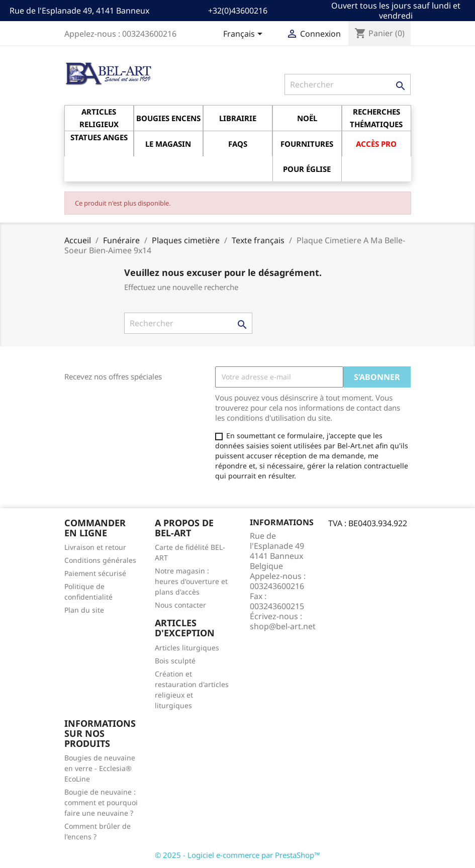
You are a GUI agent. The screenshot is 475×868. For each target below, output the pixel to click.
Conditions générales (100, 560)
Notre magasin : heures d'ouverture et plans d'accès (191, 581)
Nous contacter (180, 605)
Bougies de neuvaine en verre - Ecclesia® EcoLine (100, 768)
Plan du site (84, 610)
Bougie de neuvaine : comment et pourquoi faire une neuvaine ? (101, 802)
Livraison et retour (95, 547)
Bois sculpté (175, 661)
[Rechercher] (348, 84)
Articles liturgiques (187, 648)
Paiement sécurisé (95, 573)
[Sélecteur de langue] (245, 35)
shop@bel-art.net (283, 626)
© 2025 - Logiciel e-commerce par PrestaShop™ (237, 855)
